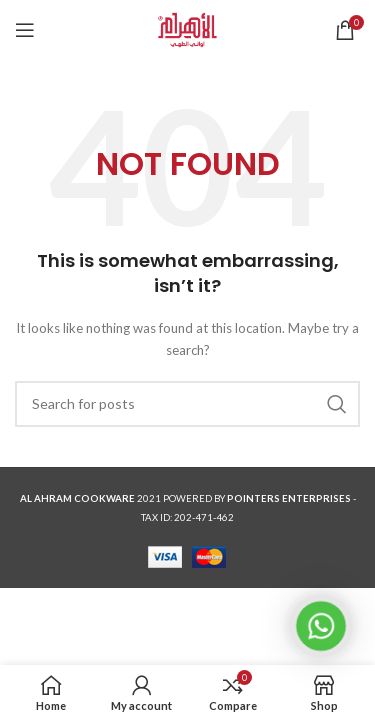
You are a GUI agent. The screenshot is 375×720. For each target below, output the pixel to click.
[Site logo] (187, 28)
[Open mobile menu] (25, 30)
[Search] (187, 404)
